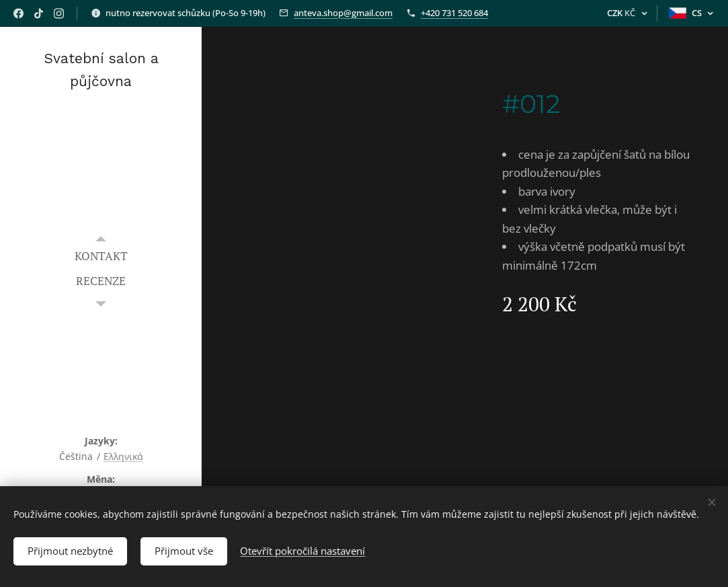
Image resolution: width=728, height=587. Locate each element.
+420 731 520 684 (454, 13)
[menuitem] (101, 256)
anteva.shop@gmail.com (343, 13)
